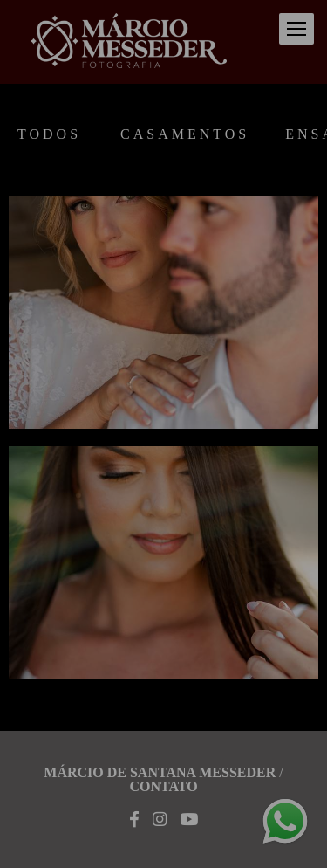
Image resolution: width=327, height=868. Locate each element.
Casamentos (185, 134)
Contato (163, 787)
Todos (49, 134)
